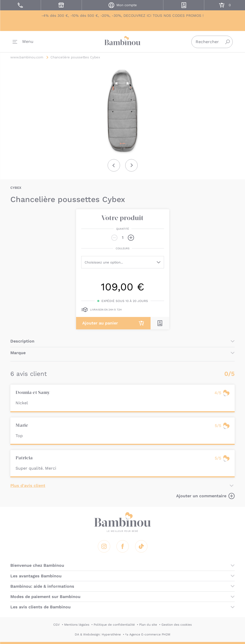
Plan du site (148, 625)
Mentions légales (77, 625)
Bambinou (123, 41)
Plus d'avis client (28, 486)
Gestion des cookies (177, 625)
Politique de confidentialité (114, 625)
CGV (57, 625)
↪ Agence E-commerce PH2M (148, 634)
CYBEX (16, 188)
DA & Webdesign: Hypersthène (98, 634)
